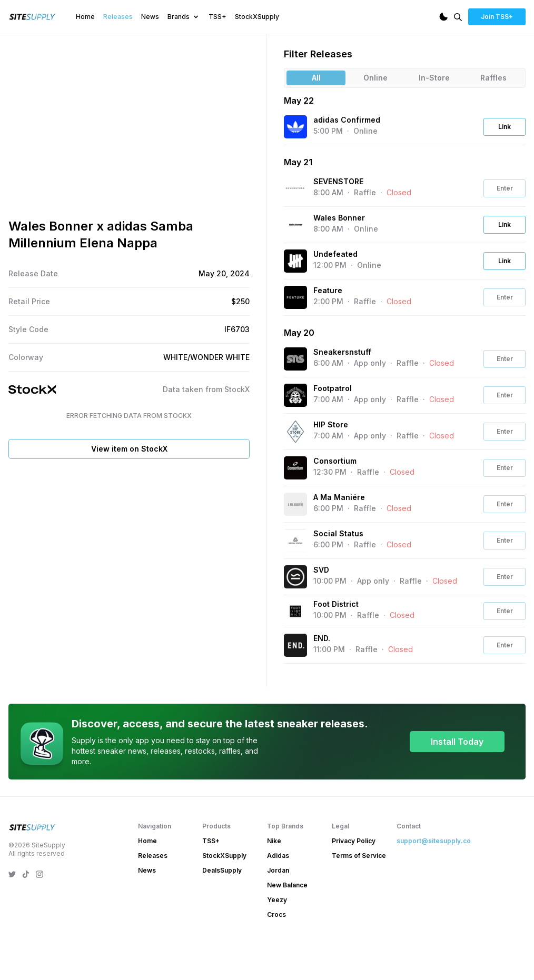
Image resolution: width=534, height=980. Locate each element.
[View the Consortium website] (295, 468)
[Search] (458, 17)
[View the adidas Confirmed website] (295, 127)
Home (85, 17)
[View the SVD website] (295, 577)
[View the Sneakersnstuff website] (295, 359)
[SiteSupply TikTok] (26, 910)
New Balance (287, 921)
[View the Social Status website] (295, 541)
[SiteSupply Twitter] (12, 910)
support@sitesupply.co (434, 877)
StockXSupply (257, 17)
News (150, 17)
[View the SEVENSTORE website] (295, 188)
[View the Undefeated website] (295, 261)
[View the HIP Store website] (295, 432)
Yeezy (277, 936)
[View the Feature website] (295, 297)
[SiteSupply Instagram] (39, 910)
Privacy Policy (354, 877)
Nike (274, 877)
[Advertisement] (129, 632)
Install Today (457, 777)
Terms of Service (359, 891)
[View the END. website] (295, 645)
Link (505, 127)
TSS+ (217, 17)
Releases (118, 17)
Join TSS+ (497, 17)
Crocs (276, 950)
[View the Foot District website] (295, 611)
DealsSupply (222, 906)
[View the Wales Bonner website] (295, 225)
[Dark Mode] (443, 17)
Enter (505, 188)
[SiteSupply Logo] (33, 17)
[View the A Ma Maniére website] (295, 504)
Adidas (278, 891)
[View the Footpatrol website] (295, 395)
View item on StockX (129, 536)
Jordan (278, 906)
